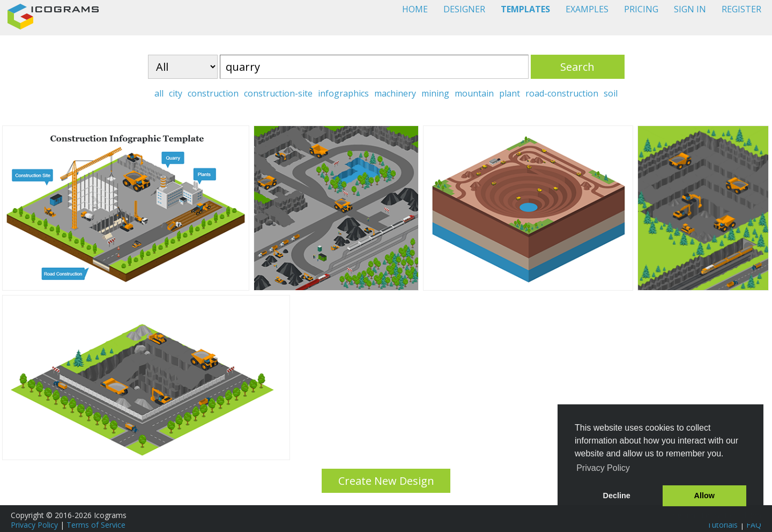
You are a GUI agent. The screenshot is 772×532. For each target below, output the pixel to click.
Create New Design (386, 481)
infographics (343, 93)
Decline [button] (617, 496)
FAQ (754, 525)
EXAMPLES (587, 9)
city (176, 93)
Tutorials (722, 525)
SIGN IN (690, 9)
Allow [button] (704, 496)
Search (577, 67)
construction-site (278, 93)
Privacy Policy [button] (603, 468)
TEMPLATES (525, 9)
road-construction (562, 93)
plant (510, 93)
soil (611, 93)
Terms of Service (96, 525)
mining (435, 93)
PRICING (641, 9)
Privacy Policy (34, 525)
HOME (415, 9)
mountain (474, 93)
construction (213, 93)
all (159, 93)
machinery (395, 93)
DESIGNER (464, 9)
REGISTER (741, 9)
